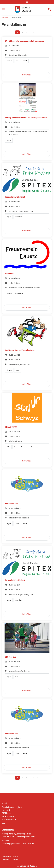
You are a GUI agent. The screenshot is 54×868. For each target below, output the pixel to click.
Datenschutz (6, 860)
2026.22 (15, 856)
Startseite (5, 18)
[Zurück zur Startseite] (27, 9)
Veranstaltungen (16, 18)
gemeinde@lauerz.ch (9, 819)
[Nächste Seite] (38, 32)
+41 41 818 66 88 (8, 816)
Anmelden (15, 860)
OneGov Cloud (7, 856)
